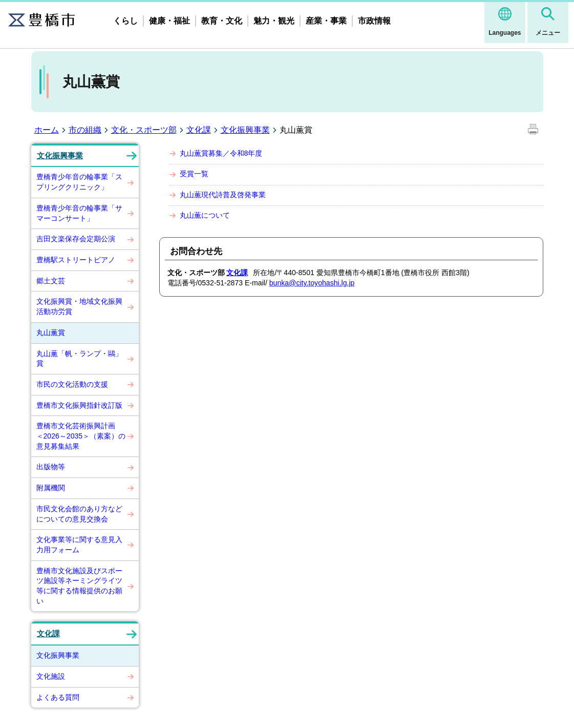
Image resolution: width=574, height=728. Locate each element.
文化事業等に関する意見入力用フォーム (79, 545)
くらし (125, 21)
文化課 (199, 130)
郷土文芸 (51, 281)
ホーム (47, 130)
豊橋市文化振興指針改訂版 (79, 405)
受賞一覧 (194, 174)
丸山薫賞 (51, 332)
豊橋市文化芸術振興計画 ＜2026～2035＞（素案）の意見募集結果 (81, 436)
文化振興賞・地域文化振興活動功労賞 (79, 306)
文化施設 (51, 676)
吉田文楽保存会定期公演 (76, 239)
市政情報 (374, 21)
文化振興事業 (245, 130)
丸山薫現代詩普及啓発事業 (223, 195)
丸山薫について (205, 215)
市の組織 (85, 130)
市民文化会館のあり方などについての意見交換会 (79, 514)
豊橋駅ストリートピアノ (76, 260)
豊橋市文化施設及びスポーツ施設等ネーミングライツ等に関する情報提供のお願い (79, 586)
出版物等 (51, 467)
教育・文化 (222, 21)
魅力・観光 (274, 21)
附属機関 (51, 488)
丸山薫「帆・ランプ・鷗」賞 (79, 359)
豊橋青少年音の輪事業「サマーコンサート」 (79, 213)
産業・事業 (326, 21)
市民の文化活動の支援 (72, 384)
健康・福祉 (169, 21)
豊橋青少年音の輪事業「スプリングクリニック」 (79, 182)
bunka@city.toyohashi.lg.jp (312, 283)
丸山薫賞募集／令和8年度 (221, 153)
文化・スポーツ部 (144, 130)
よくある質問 (58, 697)
